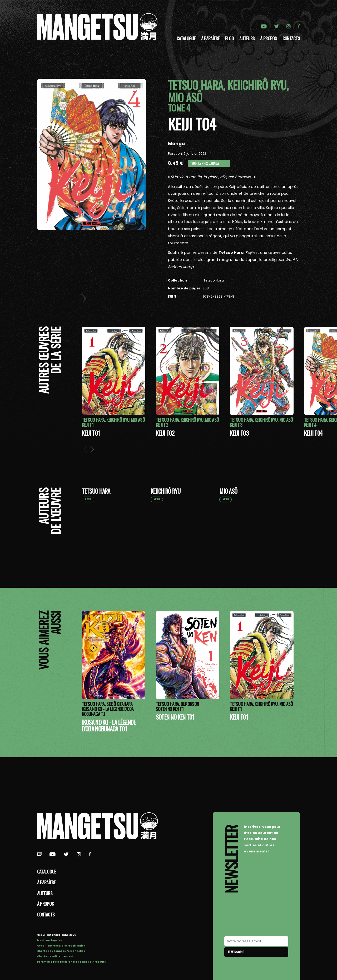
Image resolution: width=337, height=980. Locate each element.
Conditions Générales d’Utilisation (61, 946)
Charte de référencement (55, 956)
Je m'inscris (236, 952)
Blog (229, 38)
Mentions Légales (49, 940)
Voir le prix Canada (205, 163)
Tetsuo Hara (213, 280)
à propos (268, 38)
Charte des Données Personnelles (61, 951)
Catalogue (186, 38)
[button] (92, 449)
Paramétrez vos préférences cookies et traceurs (71, 962)
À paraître (210, 38)
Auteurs (247, 38)
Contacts (291, 38)
